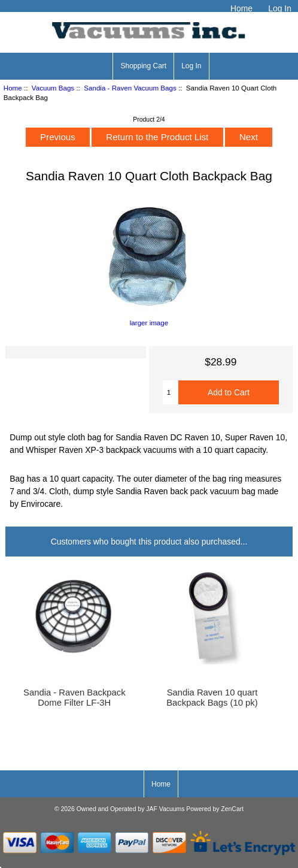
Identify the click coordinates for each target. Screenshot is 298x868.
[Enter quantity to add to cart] (171, 392)
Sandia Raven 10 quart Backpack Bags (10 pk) (212, 697)
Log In (280, 8)
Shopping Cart (143, 66)
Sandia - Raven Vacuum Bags (130, 88)
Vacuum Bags (53, 88)
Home (241, 8)
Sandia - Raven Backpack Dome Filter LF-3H (74, 697)
